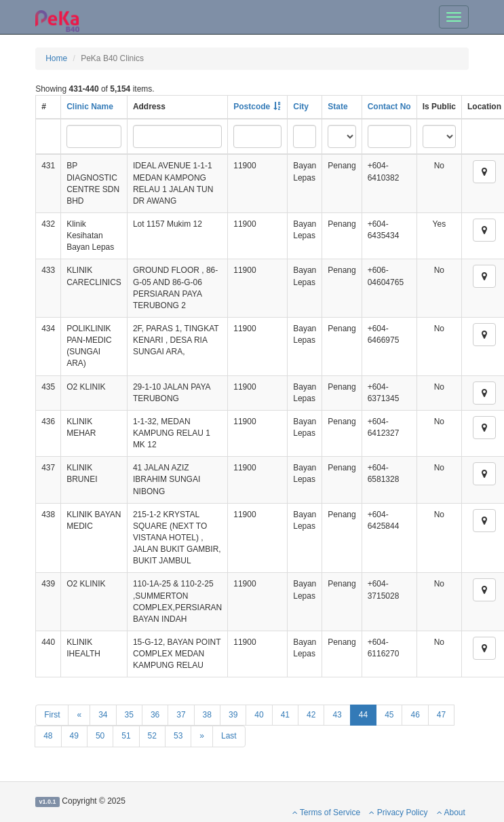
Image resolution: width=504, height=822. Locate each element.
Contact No (389, 107)
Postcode (252, 107)
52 (152, 736)
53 (178, 736)
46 (415, 715)
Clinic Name (90, 107)
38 (207, 715)
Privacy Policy (398, 812)
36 (155, 715)
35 (129, 715)
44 (363, 715)
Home (56, 58)
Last (229, 736)
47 (441, 715)
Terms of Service (326, 812)
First (52, 715)
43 (337, 715)
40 (259, 715)
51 (126, 736)
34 (103, 715)
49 (74, 736)
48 (48, 736)
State (337, 107)
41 (285, 715)
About (451, 812)
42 (311, 715)
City (301, 107)
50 (100, 736)
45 (389, 715)
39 (233, 715)
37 (181, 715)
